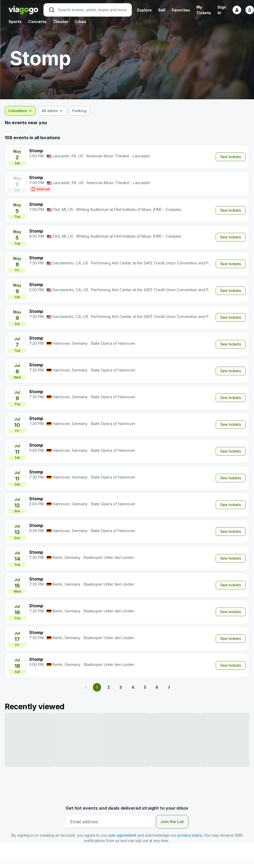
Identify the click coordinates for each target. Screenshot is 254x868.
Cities (81, 22)
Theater (61, 22)
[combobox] (24, 111)
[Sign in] (237, 10)
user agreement (122, 835)
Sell (162, 10)
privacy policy (190, 835)
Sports (15, 22)
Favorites (181, 10)
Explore (144, 10)
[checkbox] (83, 111)
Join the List (172, 822)
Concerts (37, 22)
